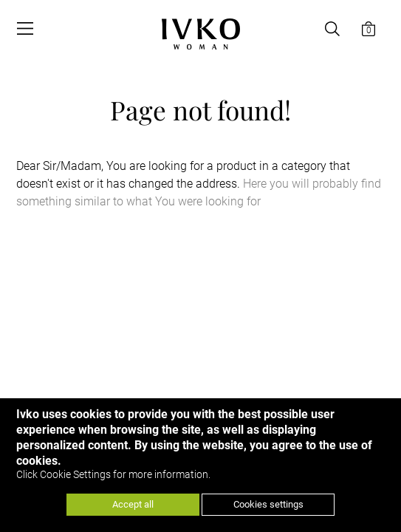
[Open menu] (25, 29)
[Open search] (332, 29)
